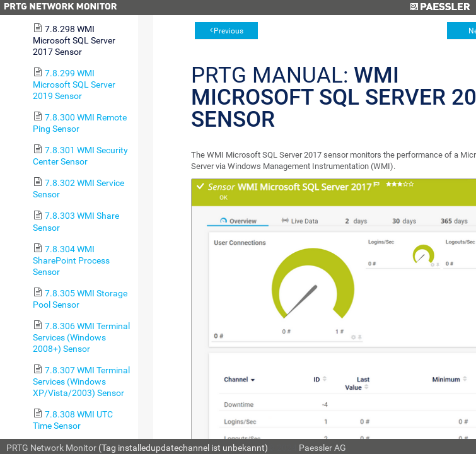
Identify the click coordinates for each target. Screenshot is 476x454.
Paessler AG (322, 448)
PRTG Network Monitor (51, 448)
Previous (229, 31)
